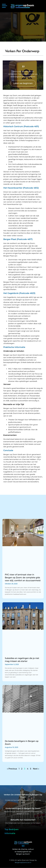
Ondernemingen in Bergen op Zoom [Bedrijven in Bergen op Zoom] (23, 808)
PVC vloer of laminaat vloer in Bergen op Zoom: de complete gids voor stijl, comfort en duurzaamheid (23, 578)
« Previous (12, 769)
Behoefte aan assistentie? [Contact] (23, 820)
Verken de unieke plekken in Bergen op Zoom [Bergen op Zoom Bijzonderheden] (23, 796)
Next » (36, 769)
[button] (5, 6)
